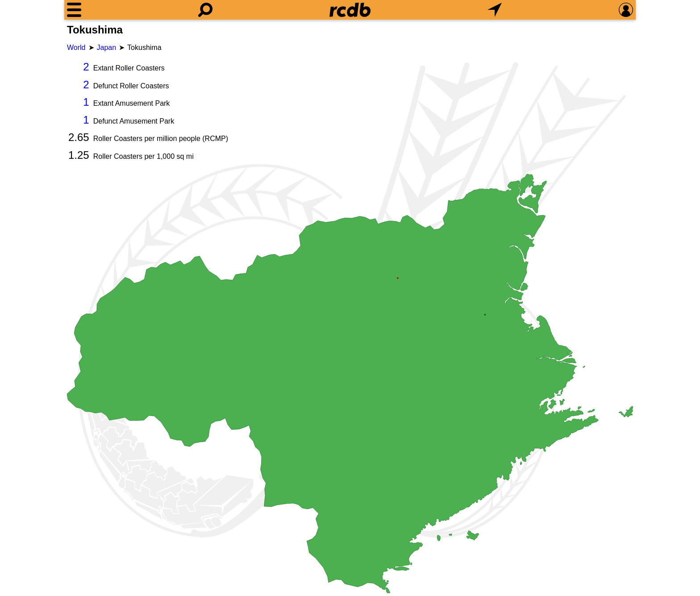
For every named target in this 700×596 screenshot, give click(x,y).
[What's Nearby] (495, 10)
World (76, 48)
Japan (107, 48)
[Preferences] (626, 10)
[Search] (205, 10)
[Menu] (74, 10)
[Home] (350, 10)
